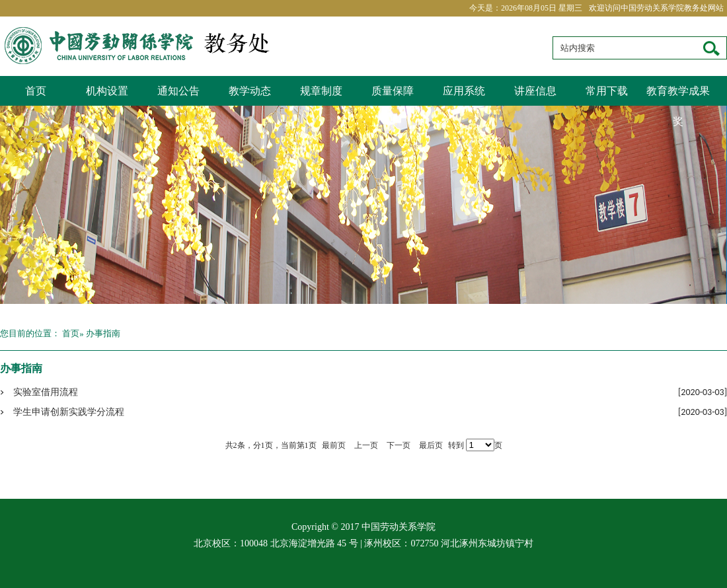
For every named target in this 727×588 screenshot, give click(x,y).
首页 (36, 91)
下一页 (399, 445)
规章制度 (321, 91)
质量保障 (393, 91)
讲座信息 (535, 91)
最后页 (431, 445)
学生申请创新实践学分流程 (69, 412)
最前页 (334, 445)
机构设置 (107, 91)
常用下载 (607, 91)
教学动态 (250, 91)
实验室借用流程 (46, 392)
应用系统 (464, 91)
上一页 (366, 445)
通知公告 (178, 91)
